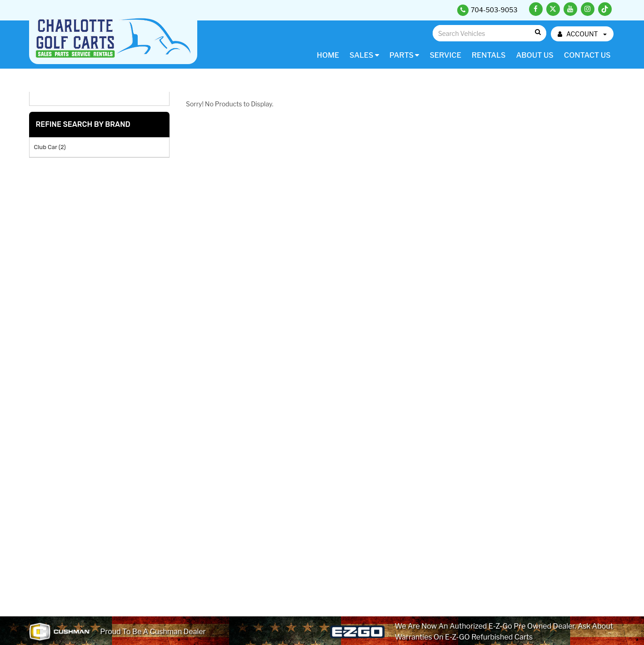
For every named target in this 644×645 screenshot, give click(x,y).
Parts (404, 55)
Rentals (489, 55)
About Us (534, 55)
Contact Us (587, 55)
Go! (537, 32)
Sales (364, 55)
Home (328, 55)
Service (445, 55)
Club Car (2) (50, 147)
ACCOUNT (582, 34)
